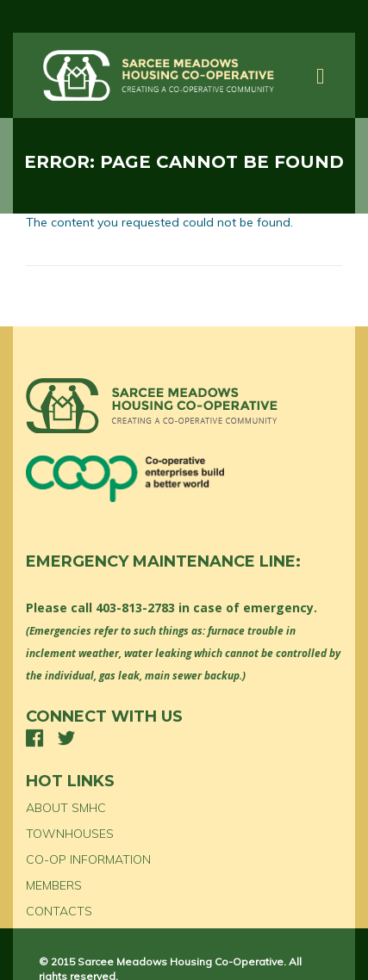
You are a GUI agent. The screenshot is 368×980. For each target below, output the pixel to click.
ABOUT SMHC (66, 808)
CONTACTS (59, 911)
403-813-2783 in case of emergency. (206, 608)
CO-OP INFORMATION (88, 859)
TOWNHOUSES (70, 834)
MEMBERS (54, 885)
